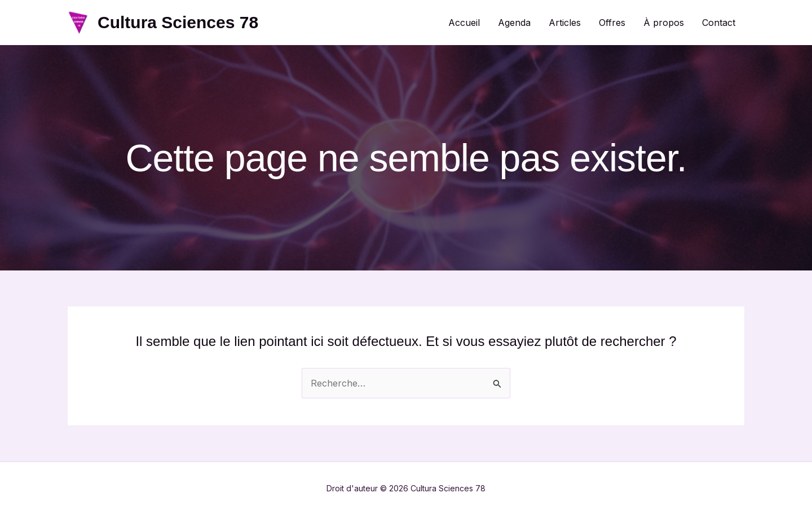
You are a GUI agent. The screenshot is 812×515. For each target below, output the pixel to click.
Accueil (464, 23)
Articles (565, 23)
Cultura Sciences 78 (178, 22)
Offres (612, 23)
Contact (719, 23)
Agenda (514, 23)
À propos (664, 23)
